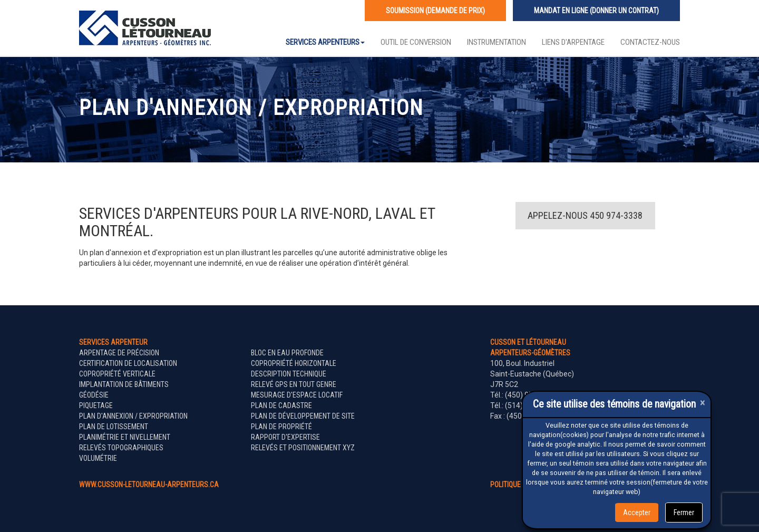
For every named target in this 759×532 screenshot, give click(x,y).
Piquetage (96, 405)
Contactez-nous (650, 42)
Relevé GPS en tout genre (294, 384)
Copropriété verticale (117, 374)
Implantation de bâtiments (124, 384)
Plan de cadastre (281, 405)
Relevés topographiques (121, 448)
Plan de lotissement (114, 427)
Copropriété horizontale (294, 363)
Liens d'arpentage (573, 42)
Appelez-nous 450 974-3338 (585, 215)
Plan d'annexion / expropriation (133, 416)
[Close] (703, 403)
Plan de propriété (281, 427)
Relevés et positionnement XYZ (303, 448)
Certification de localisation (128, 363)
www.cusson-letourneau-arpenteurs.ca (149, 485)
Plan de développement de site (303, 416)
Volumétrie (98, 458)
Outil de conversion (416, 42)
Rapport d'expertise (285, 437)
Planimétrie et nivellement (125, 437)
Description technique (289, 374)
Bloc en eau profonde (287, 353)
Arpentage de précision (119, 353)
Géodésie (94, 395)
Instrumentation (497, 42)
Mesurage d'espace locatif (297, 395)
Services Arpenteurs (325, 42)
